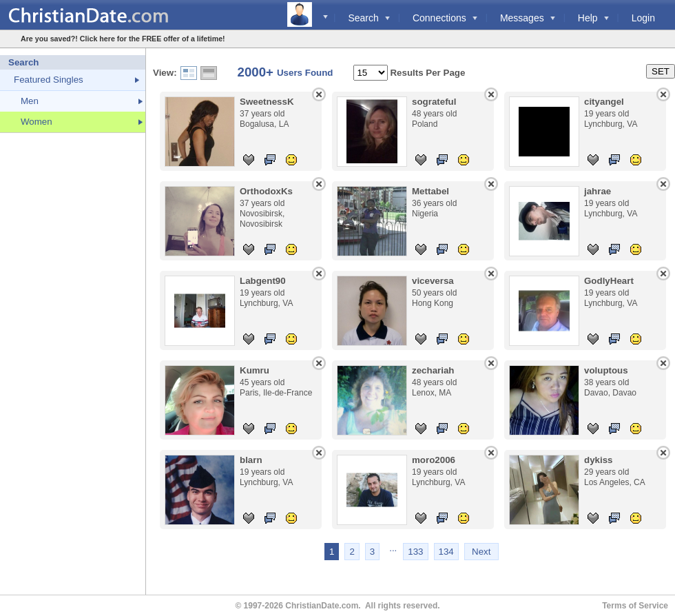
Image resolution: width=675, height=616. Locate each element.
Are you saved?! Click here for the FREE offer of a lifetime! (123, 39)
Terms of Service (635, 606)
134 (446, 552)
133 (415, 552)
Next (481, 552)
